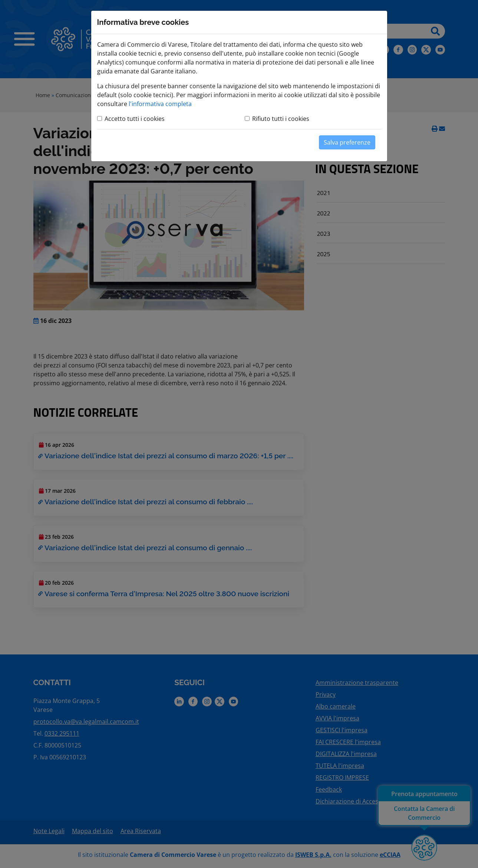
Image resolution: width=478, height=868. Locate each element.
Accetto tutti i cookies (135, 119)
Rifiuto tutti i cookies (281, 119)
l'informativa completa (160, 104)
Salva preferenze (347, 142)
